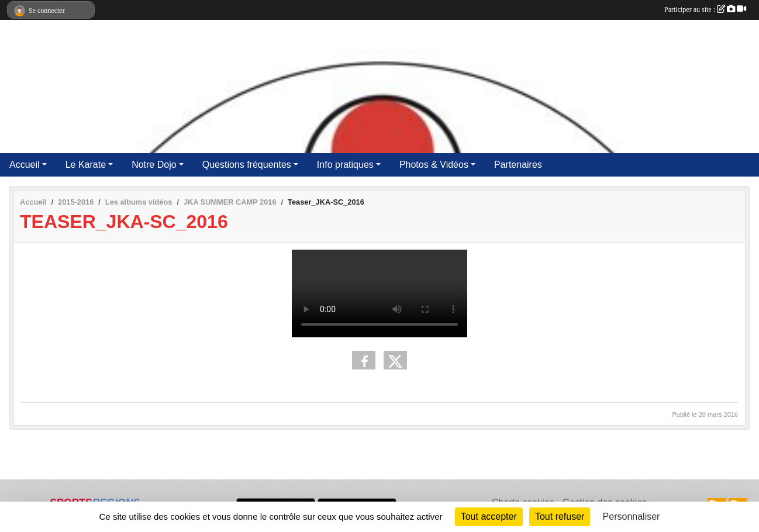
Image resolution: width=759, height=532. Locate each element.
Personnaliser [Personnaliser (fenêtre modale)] (632, 517)
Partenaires (518, 165)
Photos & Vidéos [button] (434, 165)
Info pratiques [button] (345, 165)
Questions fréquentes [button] (247, 165)
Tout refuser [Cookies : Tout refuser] (560, 517)
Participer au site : (705, 9)
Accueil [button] (25, 165)
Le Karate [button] (86, 165)
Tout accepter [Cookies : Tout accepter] (489, 517)
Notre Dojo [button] (154, 165)
